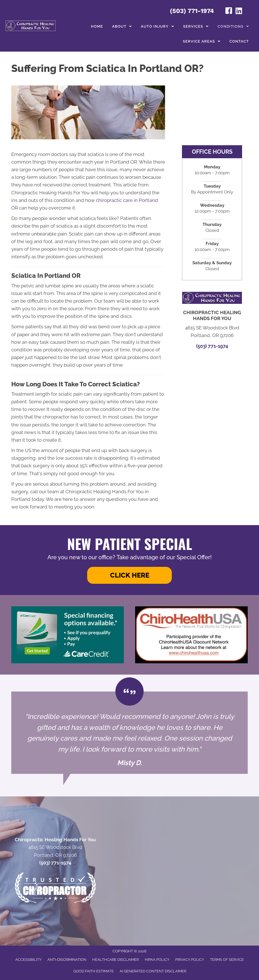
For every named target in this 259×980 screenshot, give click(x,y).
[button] (129, 575)
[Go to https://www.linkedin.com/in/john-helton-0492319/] (239, 11)
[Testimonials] (129, 733)
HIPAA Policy (157, 960)
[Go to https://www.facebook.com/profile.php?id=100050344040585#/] (229, 12)
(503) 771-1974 (192, 11)
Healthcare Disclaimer (116, 960)
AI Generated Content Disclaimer (153, 971)
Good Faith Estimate (94, 971)
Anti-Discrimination (67, 960)
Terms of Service (227, 960)
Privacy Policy (190, 960)
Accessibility (28, 960)
